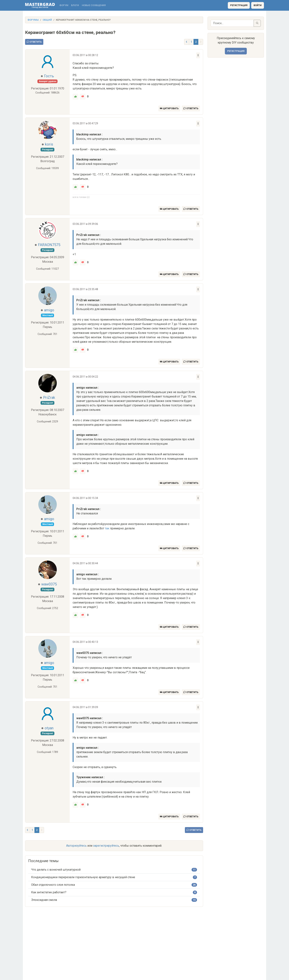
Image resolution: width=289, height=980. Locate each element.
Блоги (75, 5)
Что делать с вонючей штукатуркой (56, 870)
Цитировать (169, 108)
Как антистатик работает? (49, 892)
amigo (49, 310)
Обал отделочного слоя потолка (53, 885)
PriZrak (49, 397)
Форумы (33, 20)
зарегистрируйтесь (106, 846)
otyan (49, 728)
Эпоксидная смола (44, 900)
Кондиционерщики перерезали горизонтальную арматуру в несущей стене (83, 877)
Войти (258, 5)
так (107, 528)
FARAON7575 (49, 245)
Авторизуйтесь (76, 846)
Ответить (34, 42)
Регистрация (239, 5)
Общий (47, 20)
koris (49, 144)
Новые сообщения (94, 5)
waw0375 (49, 584)
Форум (64, 5)
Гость (49, 76)
